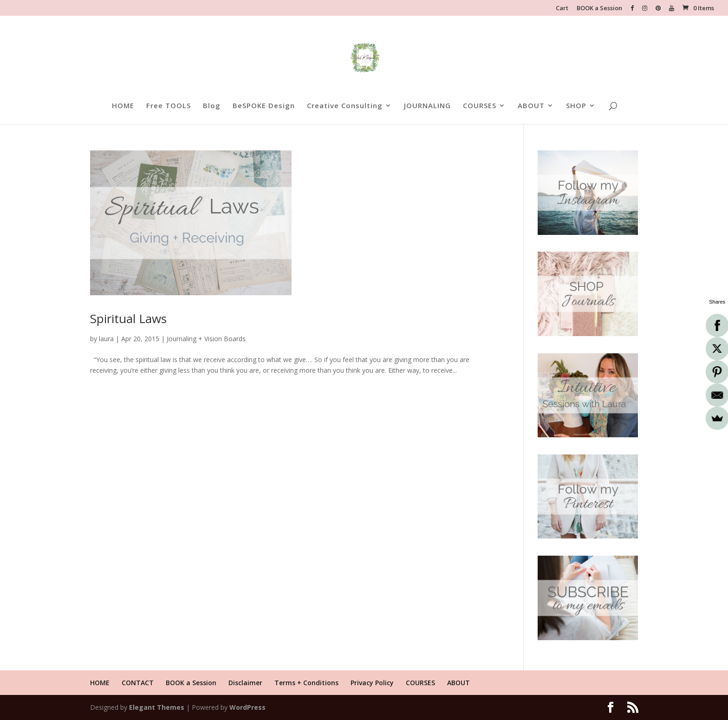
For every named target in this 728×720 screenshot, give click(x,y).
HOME (123, 106)
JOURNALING (427, 106)
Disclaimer (245, 683)
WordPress (247, 707)
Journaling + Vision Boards (206, 339)
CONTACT (138, 683)
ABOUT (531, 106)
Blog (212, 106)
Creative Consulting (345, 106)
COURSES (480, 106)
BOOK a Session (599, 9)
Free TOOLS (169, 106)
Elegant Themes (157, 707)
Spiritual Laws (128, 318)
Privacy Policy (372, 683)
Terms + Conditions (306, 683)
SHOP (576, 106)
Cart (562, 9)
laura (106, 339)
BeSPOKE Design (264, 106)
